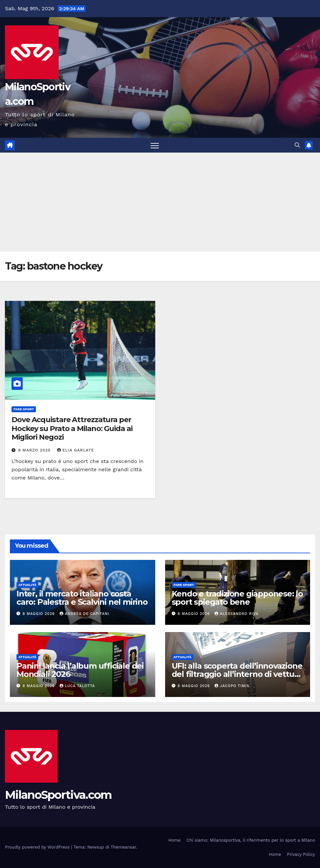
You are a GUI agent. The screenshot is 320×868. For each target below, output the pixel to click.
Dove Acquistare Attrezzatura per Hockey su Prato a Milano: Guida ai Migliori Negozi (72, 428)
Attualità (27, 585)
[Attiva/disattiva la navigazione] (155, 145)
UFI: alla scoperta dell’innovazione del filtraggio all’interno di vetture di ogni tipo (237, 674)
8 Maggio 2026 (40, 614)
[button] (297, 145)
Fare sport (24, 409)
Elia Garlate (76, 450)
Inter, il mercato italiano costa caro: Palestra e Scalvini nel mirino (82, 598)
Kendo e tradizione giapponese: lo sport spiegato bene (237, 598)
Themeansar (123, 847)
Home (175, 840)
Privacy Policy (301, 854)
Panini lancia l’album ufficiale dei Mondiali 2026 (80, 670)
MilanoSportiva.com (58, 795)
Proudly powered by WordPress (38, 847)
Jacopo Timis (232, 686)
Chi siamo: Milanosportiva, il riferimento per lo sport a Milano (251, 840)
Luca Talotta (77, 686)
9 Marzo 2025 (35, 450)
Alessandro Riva (236, 614)
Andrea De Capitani (84, 614)
